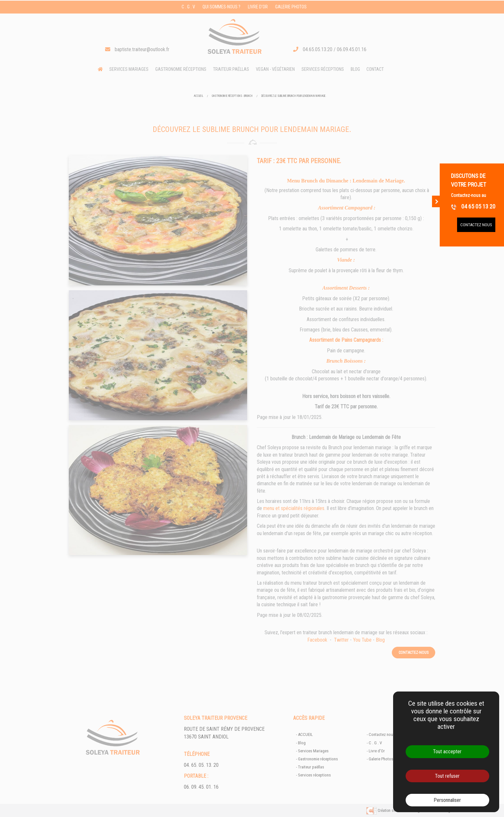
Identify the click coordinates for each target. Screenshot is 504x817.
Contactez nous (476, 225)
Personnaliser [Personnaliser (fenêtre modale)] (447, 800)
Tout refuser (447, 776)
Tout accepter (447, 752)
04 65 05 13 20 (473, 206)
